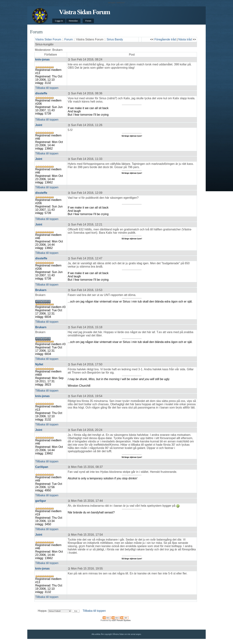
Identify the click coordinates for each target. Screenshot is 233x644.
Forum (88, 21)
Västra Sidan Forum (84, 12)
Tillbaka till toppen (47, 88)
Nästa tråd (185, 39)
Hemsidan (73, 21)
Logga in (59, 21)
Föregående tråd (165, 39)
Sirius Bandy (115, 39)
